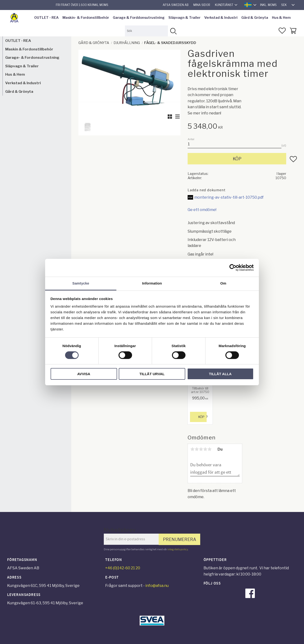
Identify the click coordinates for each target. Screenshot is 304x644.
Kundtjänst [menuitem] (224, 5)
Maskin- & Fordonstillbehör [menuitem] (86, 18)
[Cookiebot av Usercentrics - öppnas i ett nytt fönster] (233, 268)
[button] (282, 31)
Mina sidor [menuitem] (202, 5)
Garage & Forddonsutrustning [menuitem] (139, 18)
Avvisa (84, 374)
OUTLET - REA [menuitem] (46, 18)
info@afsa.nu (157, 586)
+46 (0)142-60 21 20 (123, 568)
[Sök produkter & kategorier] (146, 31)
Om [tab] (223, 283)
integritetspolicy (178, 549)
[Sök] (173, 31)
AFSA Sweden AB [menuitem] (176, 5)
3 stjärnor (201, 449)
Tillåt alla (220, 374)
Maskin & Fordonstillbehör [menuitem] (29, 49)
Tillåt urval (152, 374)
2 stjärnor (197, 449)
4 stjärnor (205, 449)
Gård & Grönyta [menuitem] (255, 18)
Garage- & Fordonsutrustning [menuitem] (32, 57)
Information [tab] (152, 283)
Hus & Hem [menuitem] (281, 18)
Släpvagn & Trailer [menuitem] (184, 18)
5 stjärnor (209, 449)
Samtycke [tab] (81, 283)
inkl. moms (268, 5)
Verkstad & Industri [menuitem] (221, 18)
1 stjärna (192, 449)
